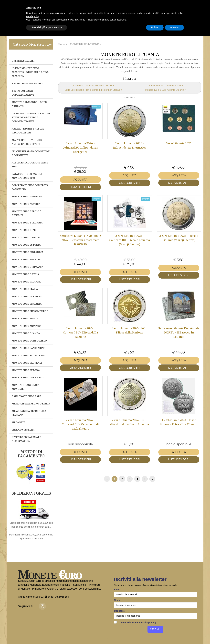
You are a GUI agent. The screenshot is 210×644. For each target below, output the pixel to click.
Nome (117, 600)
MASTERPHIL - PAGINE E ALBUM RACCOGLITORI (27, 142)
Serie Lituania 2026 (179, 143)
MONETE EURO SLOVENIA (27, 363)
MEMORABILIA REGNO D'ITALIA (31, 404)
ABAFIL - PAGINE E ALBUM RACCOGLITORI (28, 131)
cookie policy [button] (33, 16)
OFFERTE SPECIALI (23, 61)
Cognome (119, 611)
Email (117, 590)
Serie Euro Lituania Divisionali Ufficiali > (94, 86)
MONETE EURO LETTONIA (27, 296)
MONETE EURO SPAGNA (26, 370)
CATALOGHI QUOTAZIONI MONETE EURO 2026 (27, 176)
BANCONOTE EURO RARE (26, 396)
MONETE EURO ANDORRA (27, 197)
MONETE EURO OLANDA (26, 333)
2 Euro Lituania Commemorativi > (166, 86)
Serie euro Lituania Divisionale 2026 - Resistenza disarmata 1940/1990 (80, 240)
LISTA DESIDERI (80, 187)
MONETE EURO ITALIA (25, 289)
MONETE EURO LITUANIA (27, 304)
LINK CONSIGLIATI (23, 430)
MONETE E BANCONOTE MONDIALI (26, 387)
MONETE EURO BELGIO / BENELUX (26, 213)
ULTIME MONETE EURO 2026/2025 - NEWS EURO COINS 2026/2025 (30, 72)
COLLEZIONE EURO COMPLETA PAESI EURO (30, 187)
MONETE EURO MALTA (25, 319)
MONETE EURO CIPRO (25, 230)
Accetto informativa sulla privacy (135, 622)
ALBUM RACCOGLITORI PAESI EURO (30, 165)
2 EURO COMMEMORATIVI (27, 83)
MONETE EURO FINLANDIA (27, 252)
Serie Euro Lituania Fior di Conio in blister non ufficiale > (94, 90)
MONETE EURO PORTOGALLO (29, 341)
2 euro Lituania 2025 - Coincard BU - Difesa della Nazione (80, 333)
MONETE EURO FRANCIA (26, 260)
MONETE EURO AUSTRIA (26, 204)
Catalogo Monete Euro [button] (31, 44)
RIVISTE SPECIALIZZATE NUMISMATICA (26, 439)
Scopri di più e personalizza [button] (47, 27)
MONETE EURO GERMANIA (27, 267)
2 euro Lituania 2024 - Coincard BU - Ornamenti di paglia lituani (80, 424)
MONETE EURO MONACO (26, 326)
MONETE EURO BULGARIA (27, 223)
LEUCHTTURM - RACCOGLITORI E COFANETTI (31, 153)
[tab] (31, 44)
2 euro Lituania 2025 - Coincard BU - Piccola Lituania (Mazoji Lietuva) (130, 240)
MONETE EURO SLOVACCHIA (29, 355)
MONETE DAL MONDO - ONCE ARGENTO (29, 104)
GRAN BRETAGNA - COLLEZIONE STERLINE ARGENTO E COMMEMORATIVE (31, 117)
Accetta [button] (174, 27)
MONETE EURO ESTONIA (26, 245)
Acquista (80, 180)
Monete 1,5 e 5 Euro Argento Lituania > (166, 90)
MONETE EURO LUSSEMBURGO (30, 311)
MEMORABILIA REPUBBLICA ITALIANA (29, 413)
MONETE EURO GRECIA (25, 274)
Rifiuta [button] (155, 27)
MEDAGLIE (18, 422)
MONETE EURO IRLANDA (26, 282)
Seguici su (26, 606)
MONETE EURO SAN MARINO (29, 348)
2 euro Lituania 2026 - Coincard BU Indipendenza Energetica (80, 148)
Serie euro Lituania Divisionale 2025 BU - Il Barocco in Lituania (179, 333)
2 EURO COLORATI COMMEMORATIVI (23, 93)
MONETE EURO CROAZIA (26, 237)
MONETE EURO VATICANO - (28, 378)
